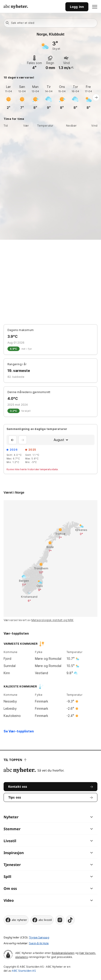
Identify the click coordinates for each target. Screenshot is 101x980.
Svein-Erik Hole (39, 943)
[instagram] (60, 920)
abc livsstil (42, 920)
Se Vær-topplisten (19, 731)
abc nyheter (16, 920)
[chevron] (71, 817)
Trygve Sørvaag (39, 937)
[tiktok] (70, 920)
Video (9, 900)
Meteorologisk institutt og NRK (52, 620)
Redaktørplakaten (63, 953)
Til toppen (15, 760)
